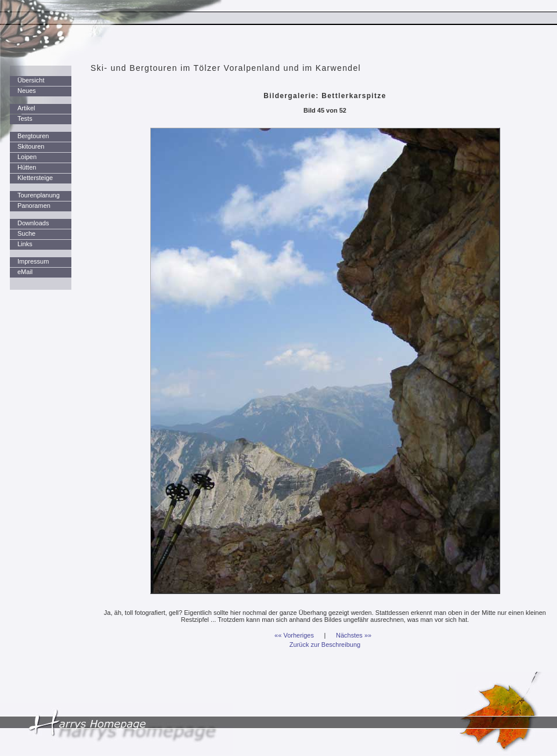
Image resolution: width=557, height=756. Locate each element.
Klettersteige (35, 178)
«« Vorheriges (294, 635)
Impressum (33, 261)
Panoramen (34, 206)
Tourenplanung (39, 195)
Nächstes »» (354, 635)
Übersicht (31, 80)
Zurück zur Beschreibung (325, 645)
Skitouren (31, 146)
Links (25, 244)
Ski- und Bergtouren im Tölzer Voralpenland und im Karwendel (226, 68)
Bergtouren (33, 136)
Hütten (27, 167)
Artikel (26, 108)
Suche (26, 233)
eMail (25, 272)
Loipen (27, 157)
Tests (25, 118)
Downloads (33, 223)
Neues (27, 91)
